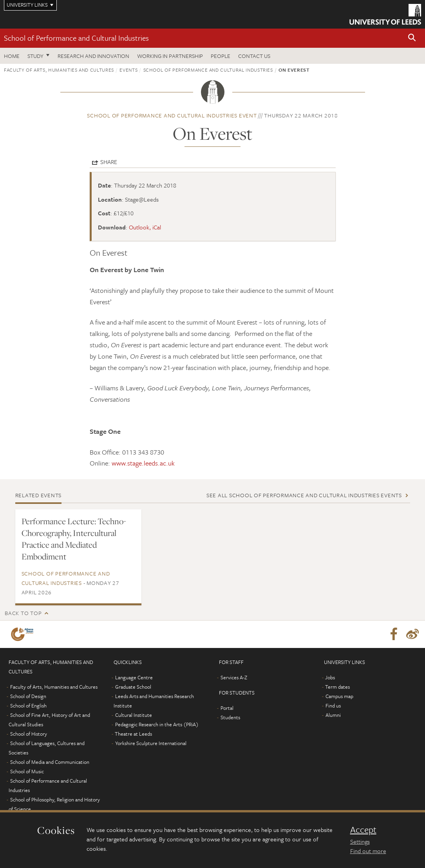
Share (109, 162)
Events (128, 70)
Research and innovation (93, 56)
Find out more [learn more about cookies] (368, 851)
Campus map (339, 696)
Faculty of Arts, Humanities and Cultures (59, 70)
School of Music (27, 771)
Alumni (333, 715)
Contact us (254, 56)
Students (230, 717)
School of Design (28, 696)
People (221, 56)
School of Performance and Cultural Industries (76, 38)
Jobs (330, 677)
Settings (360, 841)
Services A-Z (234, 677)
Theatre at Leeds (133, 734)
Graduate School (133, 687)
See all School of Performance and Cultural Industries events (304, 495)
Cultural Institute (134, 715)
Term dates (337, 687)
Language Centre (134, 677)
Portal (227, 708)
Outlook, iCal (145, 227)
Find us (333, 706)
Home (12, 56)
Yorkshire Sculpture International (151, 743)
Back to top (23, 613)
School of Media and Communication (50, 762)
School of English (28, 706)
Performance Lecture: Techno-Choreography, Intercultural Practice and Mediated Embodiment (74, 539)
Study (35, 56)
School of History (29, 734)
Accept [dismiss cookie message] (363, 830)
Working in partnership (170, 56)
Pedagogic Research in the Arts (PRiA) (157, 724)
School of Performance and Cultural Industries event (172, 115)
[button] (412, 38)
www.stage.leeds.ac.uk (143, 463)
